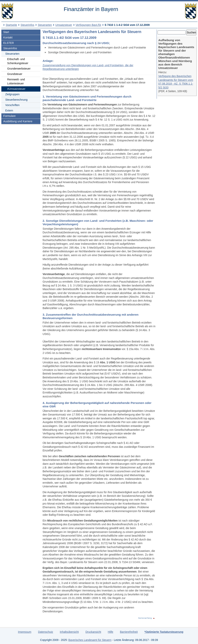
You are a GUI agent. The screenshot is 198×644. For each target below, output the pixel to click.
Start (6, 32)
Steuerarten (45, 25)
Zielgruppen (12, 94)
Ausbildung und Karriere (18, 121)
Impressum (25, 632)
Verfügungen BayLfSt (88, 25)
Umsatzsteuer (64, 25)
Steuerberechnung (16, 100)
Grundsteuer (15, 74)
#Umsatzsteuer (16, 89)
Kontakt (8, 37)
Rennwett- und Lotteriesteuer (16, 81)
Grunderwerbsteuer (19, 69)
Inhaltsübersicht (69, 632)
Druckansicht (93, 632)
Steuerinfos (27, 25)
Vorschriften (12, 105)
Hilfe (111, 632)
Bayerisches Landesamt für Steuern (90, 640)
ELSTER (9, 43)
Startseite (11, 25)
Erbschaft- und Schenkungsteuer (18, 61)
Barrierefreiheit (129, 632)
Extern (9, 110)
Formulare (9, 116)
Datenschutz (46, 632)
